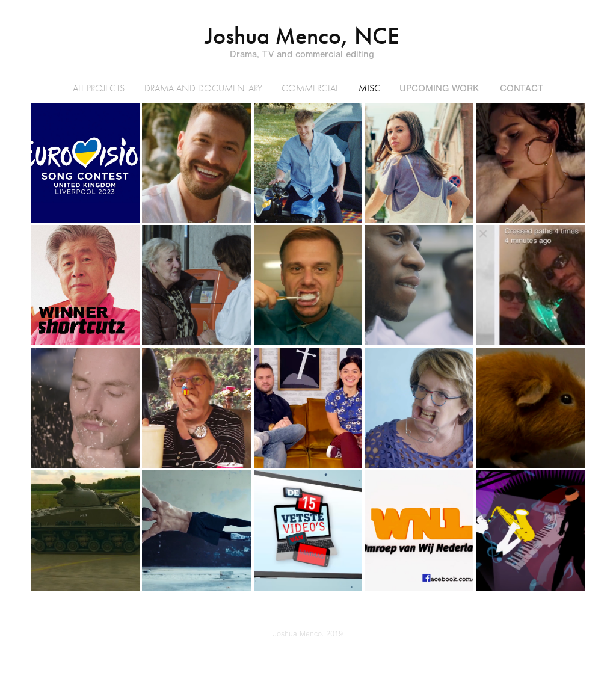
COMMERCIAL (310, 88)
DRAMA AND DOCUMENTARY (203, 88)
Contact (522, 88)
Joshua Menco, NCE (302, 36)
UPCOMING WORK (439, 88)
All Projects (99, 88)
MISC (369, 88)
